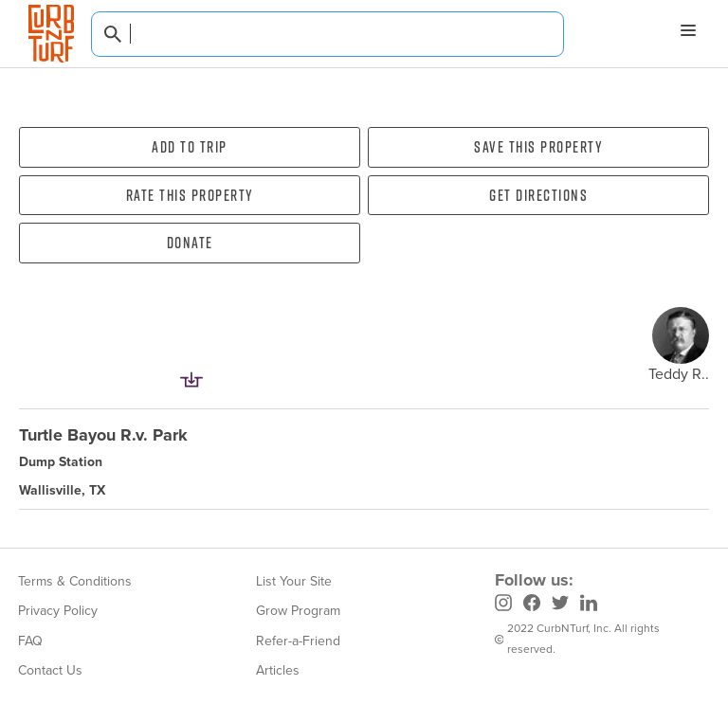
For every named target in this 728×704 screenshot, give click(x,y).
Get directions (538, 195)
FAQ (30, 641)
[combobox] (328, 34)
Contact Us (50, 670)
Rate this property (190, 195)
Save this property (538, 147)
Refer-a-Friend (298, 641)
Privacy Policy (58, 611)
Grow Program (298, 611)
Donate (190, 243)
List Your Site (294, 581)
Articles (278, 670)
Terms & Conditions (75, 581)
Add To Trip (190, 147)
